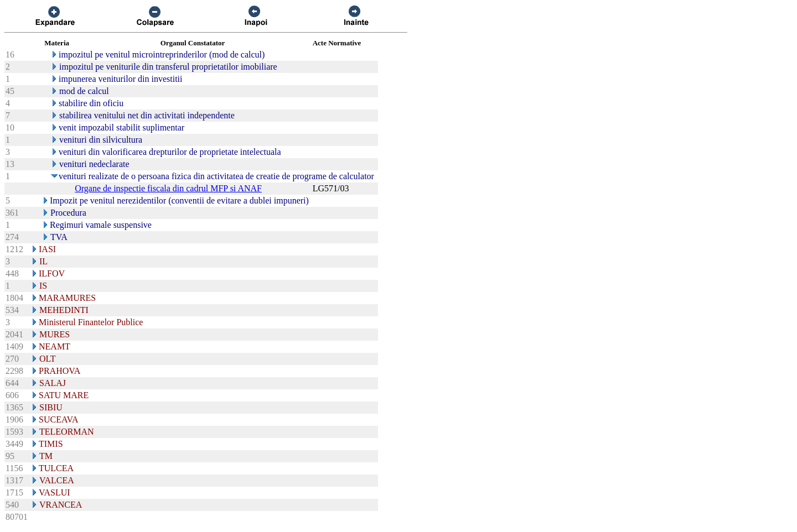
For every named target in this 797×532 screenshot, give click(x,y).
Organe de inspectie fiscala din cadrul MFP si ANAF (168, 188)
